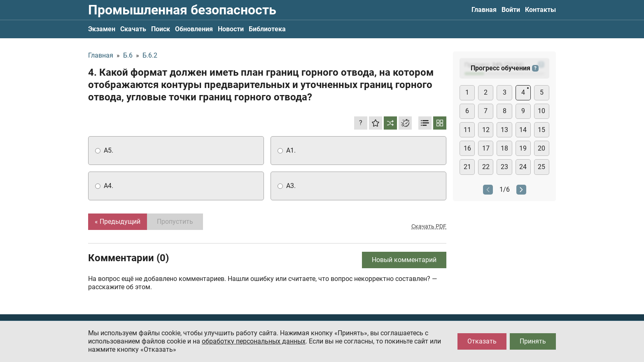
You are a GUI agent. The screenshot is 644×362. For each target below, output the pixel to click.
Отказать (482, 341)
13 (504, 130)
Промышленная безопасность (182, 10)
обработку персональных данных (254, 341)
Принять (533, 341)
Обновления (194, 29)
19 (523, 148)
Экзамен (102, 29)
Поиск (161, 29)
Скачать (133, 29)
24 (523, 167)
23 (504, 167)
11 (467, 130)
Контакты (540, 10)
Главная (484, 10)
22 (486, 167)
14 (523, 130)
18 (504, 148)
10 (541, 111)
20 (541, 148)
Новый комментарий (404, 260)
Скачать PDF (429, 226)
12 (486, 130)
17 (486, 148)
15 (541, 130)
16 (467, 148)
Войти (511, 10)
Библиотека (267, 29)
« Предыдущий (118, 222)
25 (541, 167)
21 (467, 167)
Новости (231, 29)
